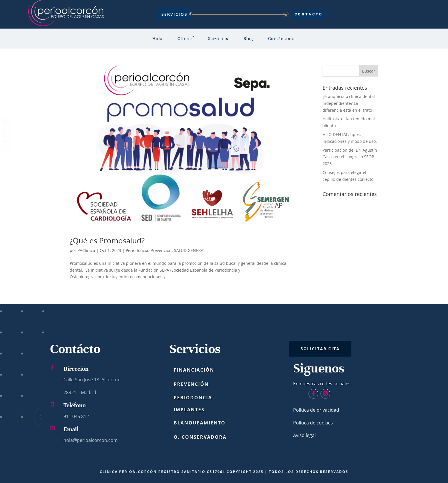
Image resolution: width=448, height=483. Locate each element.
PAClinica (86, 250)
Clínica (185, 39)
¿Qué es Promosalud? (107, 241)
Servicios (174, 14)
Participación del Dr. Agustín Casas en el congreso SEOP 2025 (350, 157)
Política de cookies (313, 423)
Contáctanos (282, 39)
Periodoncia (137, 250)
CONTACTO (309, 14)
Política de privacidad (316, 410)
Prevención (161, 250)
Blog (248, 39)
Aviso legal (304, 435)
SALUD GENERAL (190, 250)
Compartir (12, 167)
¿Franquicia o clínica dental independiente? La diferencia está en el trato (349, 103)
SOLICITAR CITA (320, 349)
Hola (157, 39)
